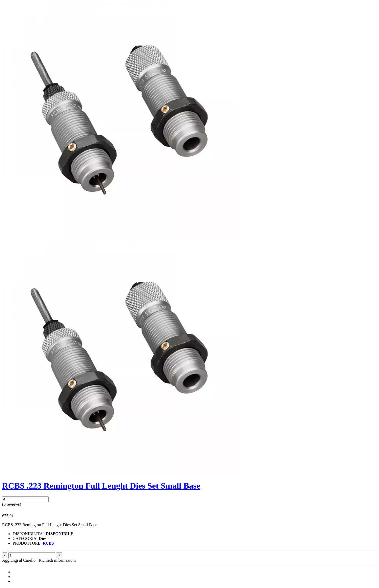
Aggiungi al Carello (20, 560)
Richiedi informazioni (57, 560)
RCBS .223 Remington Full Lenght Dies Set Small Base (101, 486)
